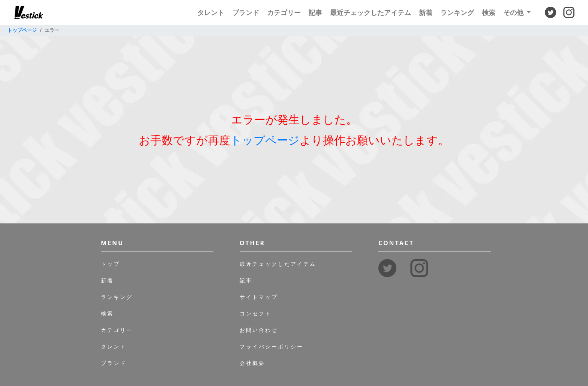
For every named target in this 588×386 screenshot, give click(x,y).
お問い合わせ (259, 330)
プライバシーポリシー (271, 346)
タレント (211, 12)
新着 (426, 12)
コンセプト (256, 313)
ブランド (246, 12)
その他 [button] (514, 12)
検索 (489, 12)
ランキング (457, 12)
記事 (315, 12)
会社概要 (252, 363)
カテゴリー (284, 12)
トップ (110, 264)
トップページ (22, 30)
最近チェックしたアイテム (370, 12)
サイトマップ (259, 297)
